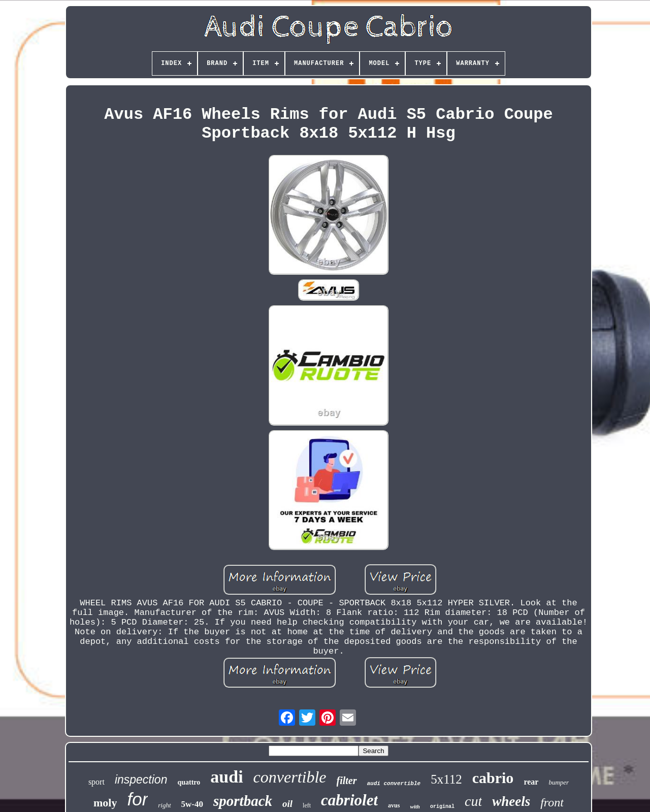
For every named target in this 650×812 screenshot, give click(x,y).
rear (531, 782)
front (552, 802)
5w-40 (192, 804)
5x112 (446, 779)
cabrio (493, 778)
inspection (141, 779)
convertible (290, 777)
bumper (559, 782)
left (307, 805)
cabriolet (349, 800)
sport (96, 782)
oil (287, 804)
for (137, 799)
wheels (511, 801)
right (164, 805)
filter (347, 781)
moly (105, 803)
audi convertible (394, 784)
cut (473, 801)
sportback (243, 801)
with (415, 806)
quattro (189, 782)
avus (394, 805)
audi (226, 777)
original (442, 807)
